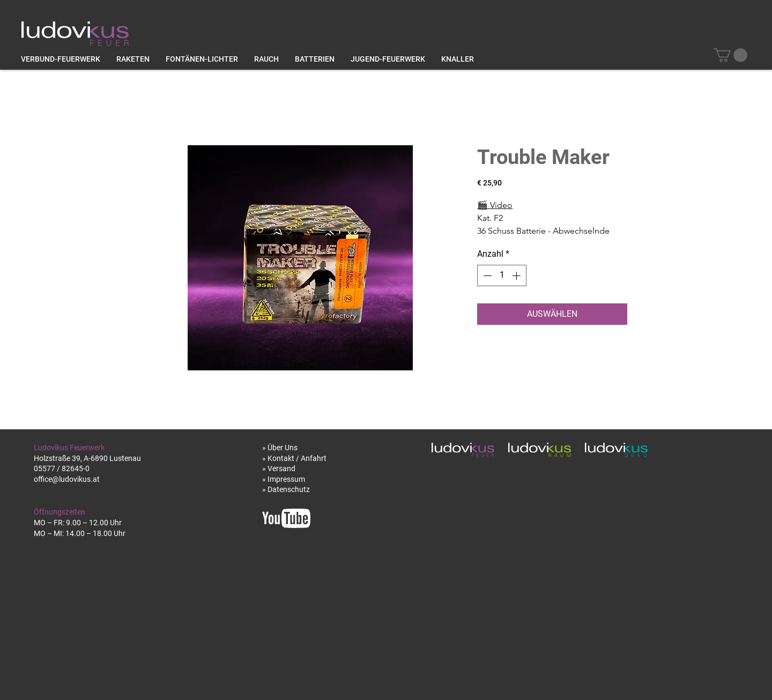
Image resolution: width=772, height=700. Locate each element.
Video (495, 205)
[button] (730, 55)
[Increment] (517, 275)
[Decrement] (486, 275)
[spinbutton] (502, 275)
